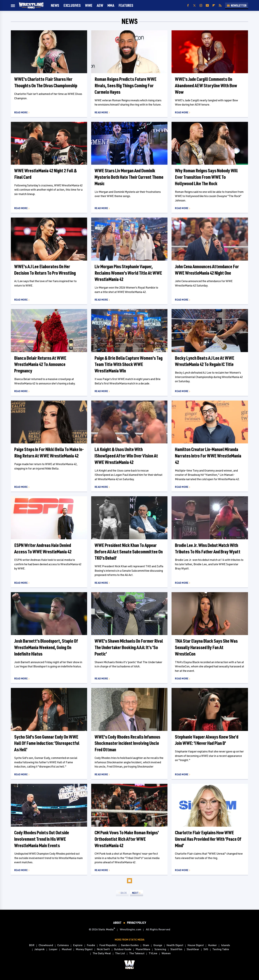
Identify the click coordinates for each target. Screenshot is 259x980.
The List (120, 953)
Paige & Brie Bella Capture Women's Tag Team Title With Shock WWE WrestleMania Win (129, 364)
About (117, 923)
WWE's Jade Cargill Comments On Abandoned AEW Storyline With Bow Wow (206, 85)
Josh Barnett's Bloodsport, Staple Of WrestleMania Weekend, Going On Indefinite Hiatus (46, 647)
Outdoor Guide (123, 949)
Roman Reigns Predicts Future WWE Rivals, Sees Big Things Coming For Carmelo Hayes (126, 85)
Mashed (67, 949)
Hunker (212, 945)
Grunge (158, 945)
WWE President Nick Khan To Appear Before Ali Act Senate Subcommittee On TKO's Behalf (129, 552)
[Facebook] (188, 6)
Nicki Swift (103, 949)
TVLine (153, 953)
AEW (100, 5)
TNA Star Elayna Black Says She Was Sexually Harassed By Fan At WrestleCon (206, 647)
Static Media (106, 929)
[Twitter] (194, 6)
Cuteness (63, 945)
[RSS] (220, 6)
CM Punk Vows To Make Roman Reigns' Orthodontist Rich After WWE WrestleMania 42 (127, 839)
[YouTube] (207, 6)
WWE (89, 5)
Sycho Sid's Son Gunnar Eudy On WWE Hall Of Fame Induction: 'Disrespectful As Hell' (47, 743)
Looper (53, 949)
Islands (226, 945)
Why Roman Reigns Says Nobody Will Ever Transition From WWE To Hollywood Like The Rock (206, 177)
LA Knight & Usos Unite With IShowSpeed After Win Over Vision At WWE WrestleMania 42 (126, 456)
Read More (21, 113)
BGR (32, 945)
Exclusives (72, 5)
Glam (146, 945)
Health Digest (175, 945)
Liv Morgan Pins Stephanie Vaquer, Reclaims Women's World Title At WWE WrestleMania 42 (128, 273)
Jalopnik (39, 949)
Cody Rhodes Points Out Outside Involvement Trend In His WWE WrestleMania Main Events (42, 839)
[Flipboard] (214, 6)
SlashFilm (176, 949)
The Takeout (137, 953)
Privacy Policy (136, 923)
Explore (78, 945)
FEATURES (126, 5)
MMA (111, 5)
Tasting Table (221, 949)
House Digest (196, 945)
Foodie (91, 945)
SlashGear (193, 949)
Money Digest (84, 949)
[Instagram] (201, 6)
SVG (206, 949)
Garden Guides (130, 945)
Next (135, 893)
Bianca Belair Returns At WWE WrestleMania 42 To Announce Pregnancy (40, 364)
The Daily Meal (102, 953)
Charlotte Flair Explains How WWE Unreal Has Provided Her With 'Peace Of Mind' (208, 839)
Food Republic (108, 945)
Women (166, 953)
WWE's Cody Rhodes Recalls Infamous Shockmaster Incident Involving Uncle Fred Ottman (127, 743)
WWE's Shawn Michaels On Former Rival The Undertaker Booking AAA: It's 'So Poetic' (129, 647)
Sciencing (160, 949)
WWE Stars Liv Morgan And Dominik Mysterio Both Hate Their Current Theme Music (129, 177)
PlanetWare (143, 949)
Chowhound (46, 945)
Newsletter (237, 5)
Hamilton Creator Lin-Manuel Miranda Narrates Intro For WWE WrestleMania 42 (208, 456)
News (55, 5)
